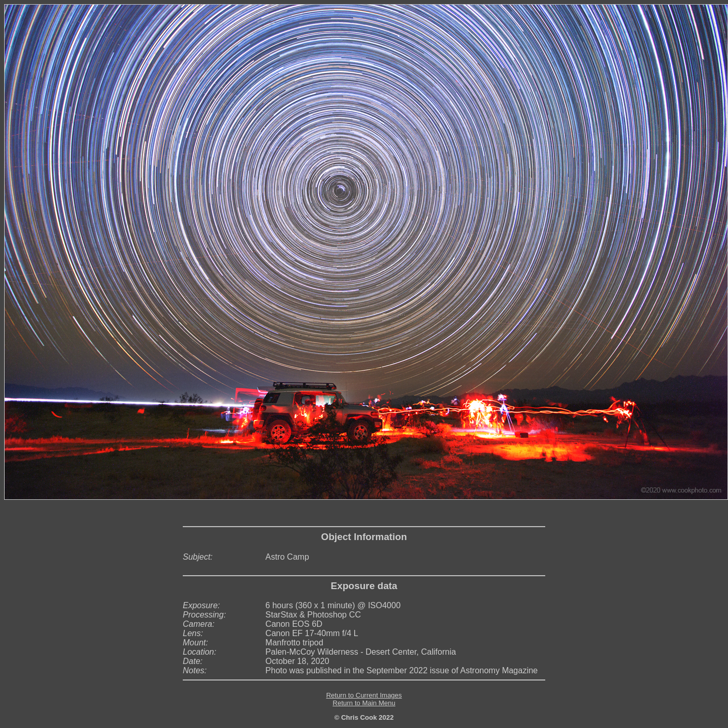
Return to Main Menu (364, 703)
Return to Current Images (364, 695)
